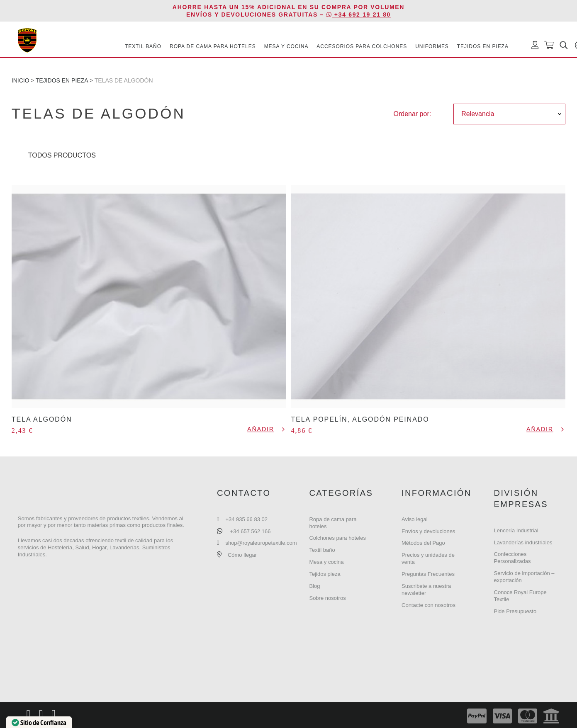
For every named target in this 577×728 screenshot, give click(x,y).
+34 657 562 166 (251, 531)
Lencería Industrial (516, 530)
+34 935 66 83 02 (246, 519)
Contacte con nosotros (428, 605)
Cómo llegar (242, 555)
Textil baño (322, 550)
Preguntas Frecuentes (428, 574)
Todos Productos (62, 155)
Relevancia (478, 114)
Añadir (261, 429)
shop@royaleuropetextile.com (261, 543)
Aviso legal (415, 519)
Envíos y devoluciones (428, 531)
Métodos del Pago (423, 543)
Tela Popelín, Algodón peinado (360, 419)
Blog (314, 586)
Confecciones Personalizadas (512, 558)
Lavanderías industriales (523, 542)
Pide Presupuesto (515, 611)
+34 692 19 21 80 (359, 15)
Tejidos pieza (325, 574)
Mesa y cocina (326, 562)
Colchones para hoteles (337, 538)
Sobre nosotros (327, 598)
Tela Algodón (42, 419)
